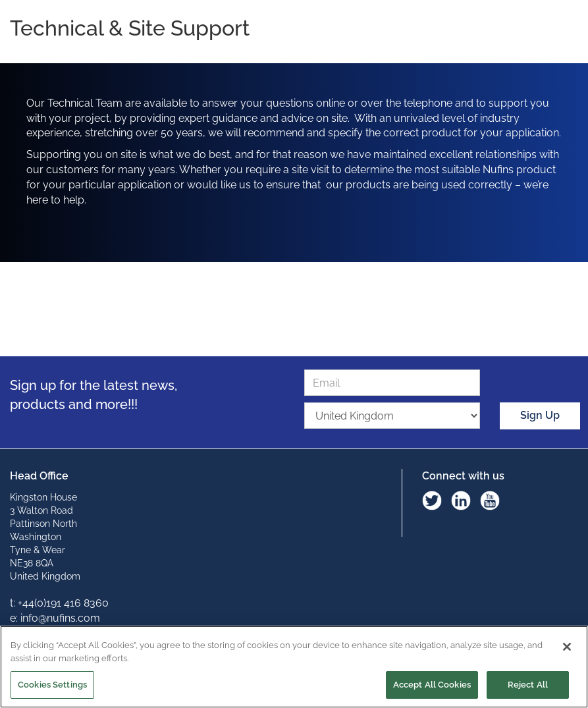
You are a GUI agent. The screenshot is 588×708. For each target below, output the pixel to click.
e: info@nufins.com (55, 618)
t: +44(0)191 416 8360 (59, 603)
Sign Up (540, 415)
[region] (294, 667)
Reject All (528, 685)
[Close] (567, 647)
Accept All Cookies (432, 685)
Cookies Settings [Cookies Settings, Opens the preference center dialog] (52, 685)
